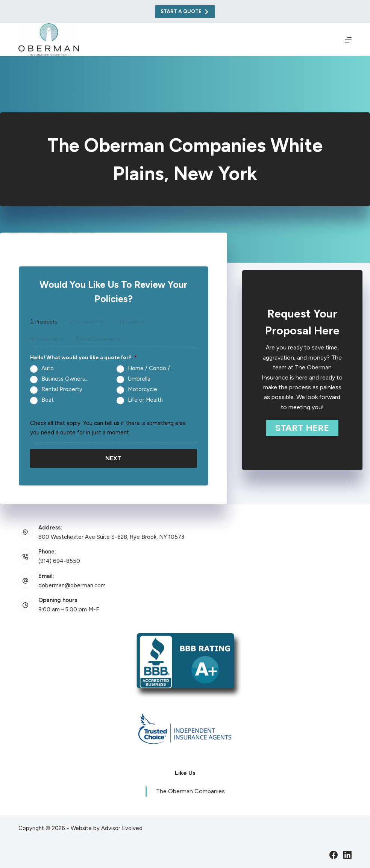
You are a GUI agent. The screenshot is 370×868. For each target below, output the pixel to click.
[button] (302, 428)
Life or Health (145, 400)
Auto (48, 368)
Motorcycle (143, 389)
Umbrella (139, 379)
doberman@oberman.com (72, 585)
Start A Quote (185, 12)
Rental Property (62, 389)
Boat (48, 400)
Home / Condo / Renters (155, 368)
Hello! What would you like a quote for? (83, 358)
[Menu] (348, 40)
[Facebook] (334, 854)
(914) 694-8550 (59, 561)
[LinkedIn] (347, 854)
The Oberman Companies (190, 791)
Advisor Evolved (122, 828)
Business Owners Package (68, 379)
